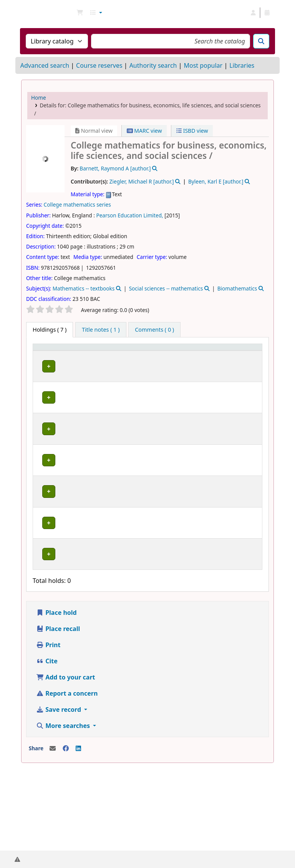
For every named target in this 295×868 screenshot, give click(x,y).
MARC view (144, 131)
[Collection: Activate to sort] (129, 354)
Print (48, 727)
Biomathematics (237, 288)
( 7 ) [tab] (50, 330)
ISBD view (192, 131)
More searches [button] (64, 808)
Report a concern (67, 775)
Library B (88, 373)
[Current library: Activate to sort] (88, 354)
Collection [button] (124, 358)
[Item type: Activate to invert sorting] (51, 354)
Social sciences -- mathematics (166, 288)
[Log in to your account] (253, 13)
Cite (47, 743)
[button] (80, 13)
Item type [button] (43, 354)
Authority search (153, 65)
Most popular (203, 65)
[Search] (261, 41)
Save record (59, 791)
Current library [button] (84, 354)
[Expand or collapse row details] (246, 384)
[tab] (101, 330)
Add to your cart (66, 759)
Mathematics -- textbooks (84, 288)
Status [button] (202, 358)
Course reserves (99, 65)
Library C (88, 447)
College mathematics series (77, 204)
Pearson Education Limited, (129, 215)
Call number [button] (165, 354)
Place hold (56, 694)
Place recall (58, 711)
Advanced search (45, 65)
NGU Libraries (41, 13)
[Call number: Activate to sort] (170, 354)
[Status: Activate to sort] (210, 354)
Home (39, 98)
